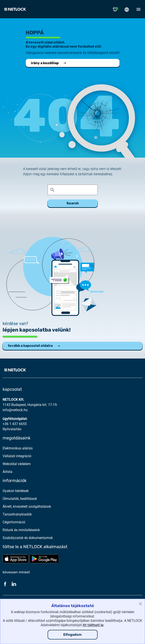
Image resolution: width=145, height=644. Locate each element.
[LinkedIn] (14, 584)
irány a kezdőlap (49, 63)
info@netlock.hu (15, 410)
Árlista (7, 472)
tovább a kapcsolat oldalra (34, 346)
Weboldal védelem (17, 464)
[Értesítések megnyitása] (115, 9)
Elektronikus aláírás (18, 448)
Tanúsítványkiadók (17, 514)
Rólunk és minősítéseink (21, 530)
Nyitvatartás (12, 429)
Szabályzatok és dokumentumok (28, 538)
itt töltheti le (93, 625)
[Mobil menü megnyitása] (138, 9)
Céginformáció (14, 522)
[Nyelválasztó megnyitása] (127, 9)
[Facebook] (5, 584)
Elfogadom (72, 635)
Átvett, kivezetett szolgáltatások (27, 506)
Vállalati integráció (17, 456)
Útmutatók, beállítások (20, 499)
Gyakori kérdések (16, 491)
